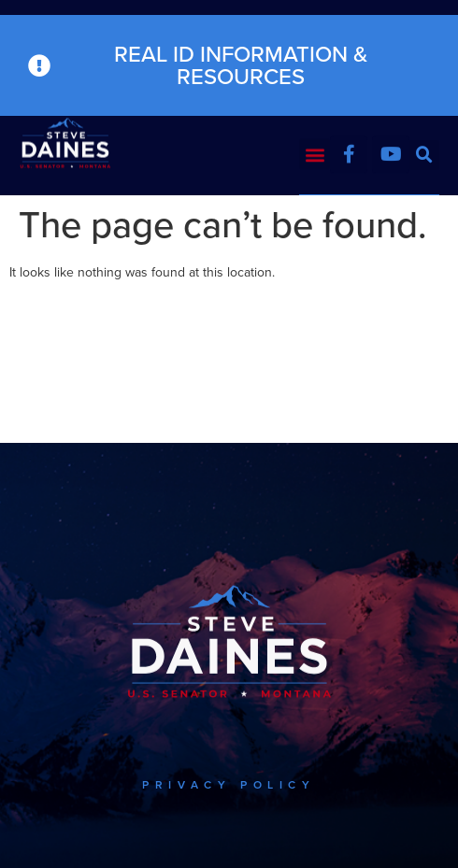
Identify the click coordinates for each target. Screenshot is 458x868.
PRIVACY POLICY (229, 785)
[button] (315, 154)
